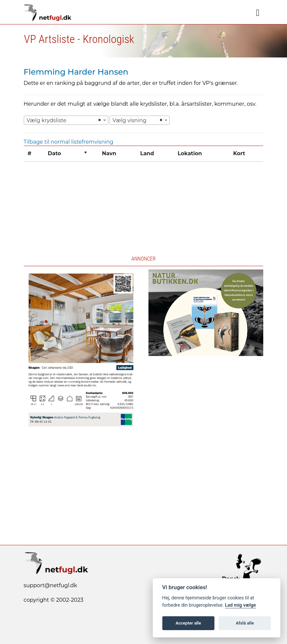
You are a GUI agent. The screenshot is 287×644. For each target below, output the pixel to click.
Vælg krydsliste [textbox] (47, 120)
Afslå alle (245, 623)
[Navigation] (258, 13)
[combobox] (66, 120)
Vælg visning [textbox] (129, 120)
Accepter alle (188, 623)
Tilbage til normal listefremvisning (69, 142)
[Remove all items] (99, 120)
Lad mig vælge (240, 605)
